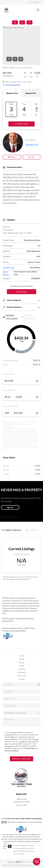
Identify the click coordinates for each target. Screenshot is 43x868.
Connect (22, 679)
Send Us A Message (21, 759)
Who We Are (21, 676)
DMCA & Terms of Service (23, 865)
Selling (22, 666)
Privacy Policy (30, 748)
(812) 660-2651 (22, 805)
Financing (22, 669)
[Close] (39, 845)
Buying (22, 662)
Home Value (21, 672)
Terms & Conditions (11, 751)
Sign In (34, 2)
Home (21, 656)
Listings (21, 659)
